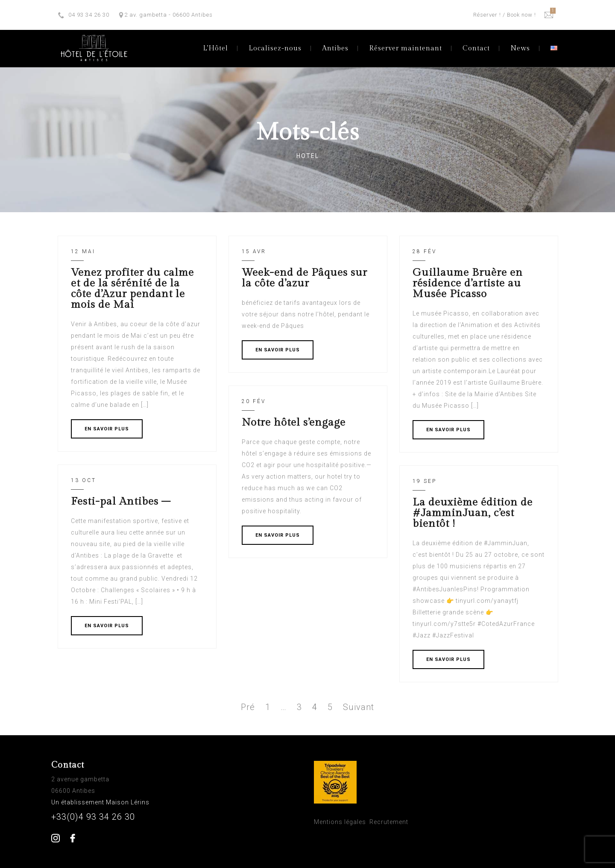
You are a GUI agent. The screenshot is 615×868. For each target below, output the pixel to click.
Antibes (335, 48)
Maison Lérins (129, 802)
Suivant (359, 707)
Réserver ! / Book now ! (505, 15)
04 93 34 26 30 (89, 15)
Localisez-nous (275, 48)
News (520, 48)
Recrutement (389, 822)
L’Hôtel (215, 48)
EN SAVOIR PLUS (107, 429)
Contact (476, 48)
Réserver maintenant (406, 48)
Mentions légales (340, 822)
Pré (248, 707)
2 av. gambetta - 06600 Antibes (168, 15)
